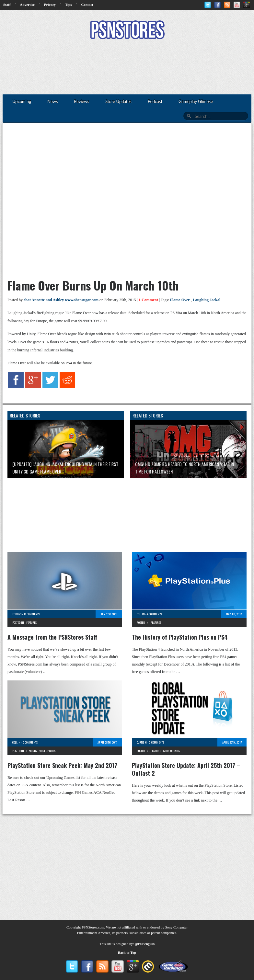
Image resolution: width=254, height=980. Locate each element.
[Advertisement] (127, 67)
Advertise (27, 5)
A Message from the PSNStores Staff (52, 637)
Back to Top (127, 952)
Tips (69, 5)
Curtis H (142, 742)
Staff (7, 5)
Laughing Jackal (207, 300)
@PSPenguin (145, 944)
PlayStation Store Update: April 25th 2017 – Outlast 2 (186, 769)
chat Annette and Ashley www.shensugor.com (61, 300)
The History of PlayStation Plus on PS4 (180, 637)
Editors (17, 614)
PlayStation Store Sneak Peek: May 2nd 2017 (62, 765)
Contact (87, 5)
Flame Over (180, 300)
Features (31, 622)
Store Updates (47, 751)
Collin (141, 614)
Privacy (50, 5)
